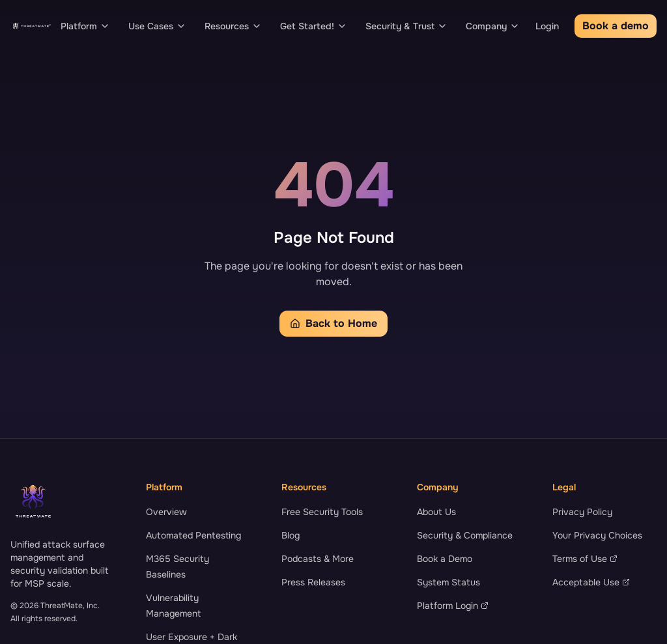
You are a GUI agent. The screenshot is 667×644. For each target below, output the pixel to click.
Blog (291, 535)
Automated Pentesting (193, 535)
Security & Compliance (465, 535)
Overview (166, 512)
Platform (85, 26)
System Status (448, 582)
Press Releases (313, 582)
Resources (233, 26)
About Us (436, 512)
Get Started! (314, 26)
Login (547, 26)
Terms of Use (585, 559)
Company (493, 26)
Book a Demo (445, 559)
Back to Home (333, 323)
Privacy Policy (582, 512)
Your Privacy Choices (597, 535)
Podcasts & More (318, 559)
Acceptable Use (591, 582)
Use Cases (157, 26)
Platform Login (453, 606)
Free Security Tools (322, 512)
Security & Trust (406, 26)
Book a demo (616, 26)
